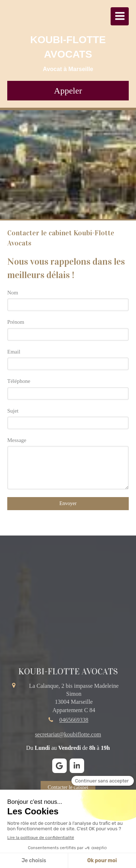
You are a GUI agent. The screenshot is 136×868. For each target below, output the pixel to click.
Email (14, 352)
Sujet (13, 411)
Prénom (16, 322)
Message (17, 440)
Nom (13, 293)
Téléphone (19, 381)
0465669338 (74, 720)
